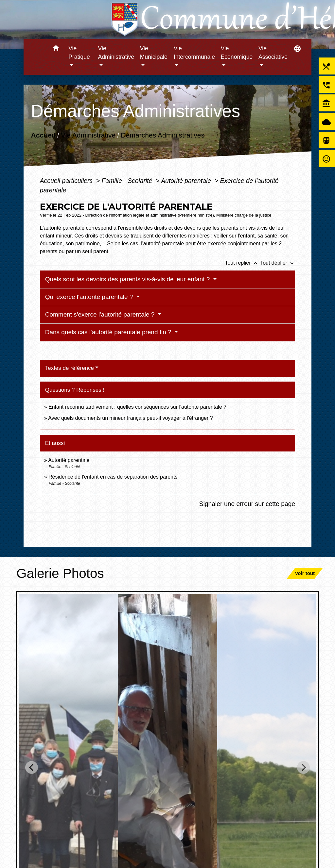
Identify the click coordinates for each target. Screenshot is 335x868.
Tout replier (242, 263)
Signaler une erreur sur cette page (247, 504)
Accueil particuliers (67, 181)
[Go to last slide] (32, 768)
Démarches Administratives (163, 135)
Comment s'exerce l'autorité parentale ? (101, 314)
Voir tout (305, 573)
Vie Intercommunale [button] (194, 53)
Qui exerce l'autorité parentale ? (90, 297)
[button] (56, 49)
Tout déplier (278, 263)
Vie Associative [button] (273, 53)
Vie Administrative (88, 135)
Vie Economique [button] (237, 53)
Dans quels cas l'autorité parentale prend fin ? (109, 332)
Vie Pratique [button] (79, 53)
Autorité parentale (187, 181)
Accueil (43, 135)
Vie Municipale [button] (154, 53)
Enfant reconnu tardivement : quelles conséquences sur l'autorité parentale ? (137, 407)
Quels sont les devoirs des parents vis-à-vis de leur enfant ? (128, 279)
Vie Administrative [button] (116, 53)
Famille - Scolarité (128, 181)
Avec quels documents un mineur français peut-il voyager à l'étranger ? (130, 418)
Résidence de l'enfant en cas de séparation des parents (113, 477)
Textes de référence (70, 368)
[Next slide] (303, 768)
